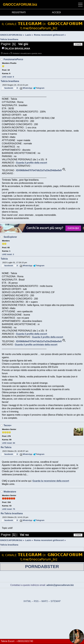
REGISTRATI (19, 12)
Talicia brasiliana (10, 81)
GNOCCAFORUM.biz (20, 4)
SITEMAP (56, 601)
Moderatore (10, 492)
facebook (9, 88)
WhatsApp (27, 88)
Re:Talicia (6, 447)
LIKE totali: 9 (8, 77)
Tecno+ (8, 425)
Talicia (4, 259)
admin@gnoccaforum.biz (60, 585)
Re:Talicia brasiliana (12, 513)
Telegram (40, 88)
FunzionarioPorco (13, 59)
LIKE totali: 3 (8, 254)
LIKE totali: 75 (9, 509)
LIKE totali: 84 (9, 443)
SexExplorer (10, 237)
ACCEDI (56, 12)
